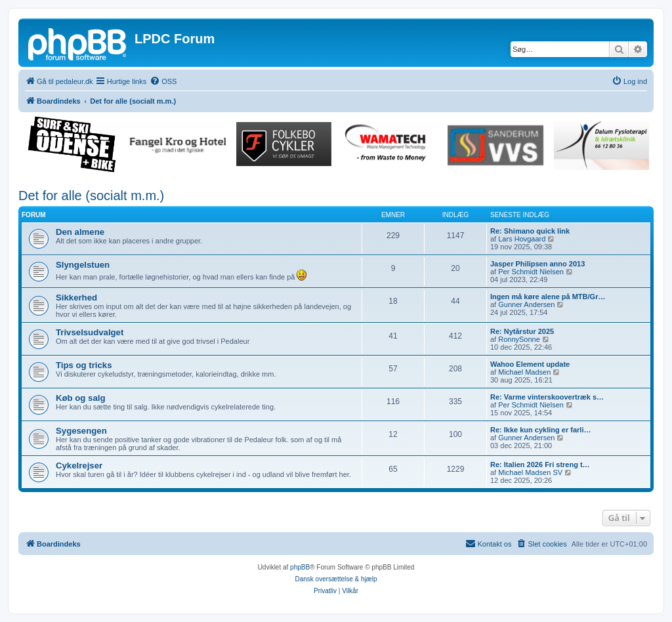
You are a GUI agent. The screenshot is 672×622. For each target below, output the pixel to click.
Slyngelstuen (83, 265)
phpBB (300, 567)
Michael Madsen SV (530, 472)
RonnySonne (519, 339)
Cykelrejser (79, 466)
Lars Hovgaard (522, 239)
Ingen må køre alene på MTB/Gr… (548, 297)
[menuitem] (163, 81)
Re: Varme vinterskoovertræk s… (547, 397)
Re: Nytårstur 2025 (522, 331)
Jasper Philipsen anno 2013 (537, 264)
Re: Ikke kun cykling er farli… (540, 430)
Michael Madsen (524, 372)
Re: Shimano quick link (530, 231)
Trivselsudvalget (90, 332)
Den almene (80, 232)
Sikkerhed (76, 298)
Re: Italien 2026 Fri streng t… (540, 465)
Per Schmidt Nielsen (531, 272)
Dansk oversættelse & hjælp (336, 579)
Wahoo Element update (530, 364)
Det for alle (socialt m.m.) (91, 196)
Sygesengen (81, 431)
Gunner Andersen (526, 304)
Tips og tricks (84, 365)
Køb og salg (80, 398)
